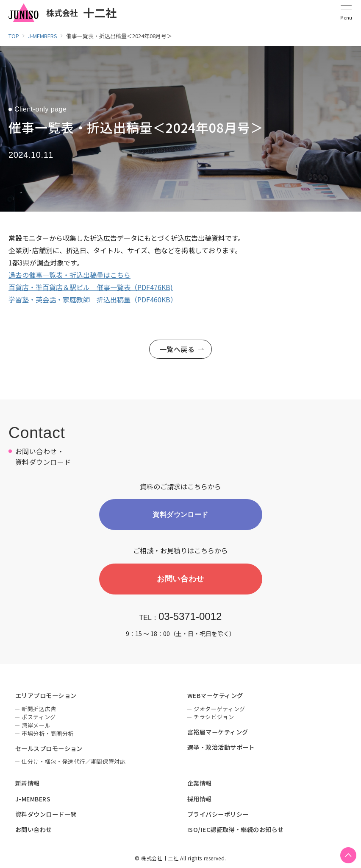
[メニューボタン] (346, 13)
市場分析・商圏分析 (48, 735)
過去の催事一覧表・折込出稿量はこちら (69, 275)
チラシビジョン (214, 718)
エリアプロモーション (46, 697)
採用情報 (200, 800)
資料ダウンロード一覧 (46, 815)
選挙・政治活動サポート (221, 748)
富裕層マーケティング (218, 733)
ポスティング (39, 718)
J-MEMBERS (33, 800)
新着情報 (28, 784)
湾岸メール (36, 727)
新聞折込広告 (39, 710)
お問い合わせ (180, 580)
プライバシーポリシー (218, 815)
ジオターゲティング (219, 710)
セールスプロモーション (49, 750)
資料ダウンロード (180, 515)
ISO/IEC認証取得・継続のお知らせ (236, 831)
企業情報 (200, 784)
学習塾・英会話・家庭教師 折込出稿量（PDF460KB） (93, 299)
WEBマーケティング (215, 697)
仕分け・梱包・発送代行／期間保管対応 (74, 763)
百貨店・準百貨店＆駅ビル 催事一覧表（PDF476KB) (91, 287)
